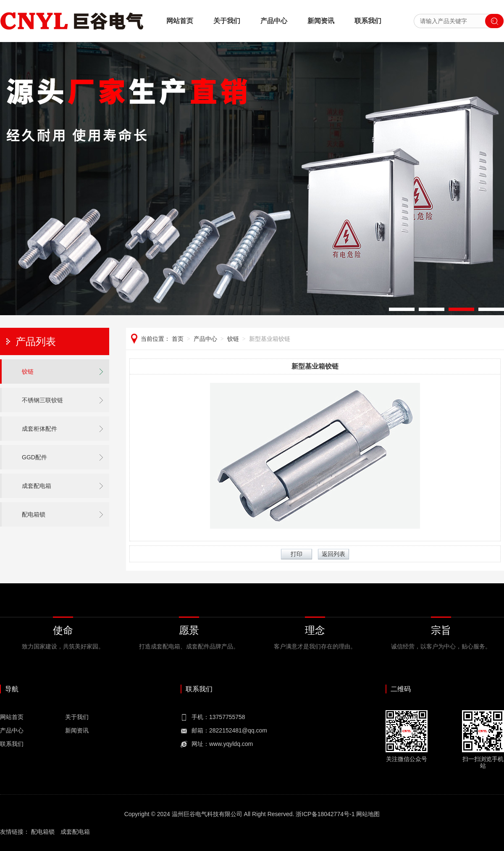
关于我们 (227, 21)
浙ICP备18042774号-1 (325, 814)
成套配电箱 (37, 486)
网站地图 (368, 814)
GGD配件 (34, 457)
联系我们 (368, 21)
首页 (178, 339)
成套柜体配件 (39, 429)
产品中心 (274, 21)
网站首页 (180, 21)
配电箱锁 (34, 514)
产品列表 (36, 341)
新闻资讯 (321, 21)
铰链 (28, 371)
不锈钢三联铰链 (42, 400)
